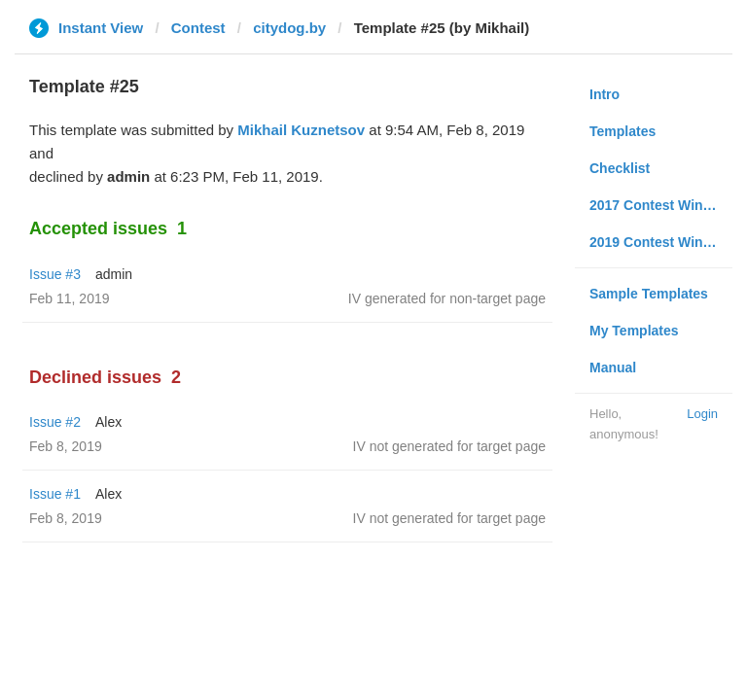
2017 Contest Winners (660, 205)
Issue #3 (55, 274)
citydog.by (289, 28)
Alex (108, 422)
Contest (198, 28)
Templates (622, 131)
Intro (605, 94)
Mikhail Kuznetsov (301, 130)
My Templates (634, 331)
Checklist (620, 168)
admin (114, 274)
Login (702, 414)
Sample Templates (649, 294)
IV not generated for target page (449, 446)
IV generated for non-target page (447, 298)
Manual (613, 367)
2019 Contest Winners (660, 242)
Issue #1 (55, 494)
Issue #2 (55, 422)
